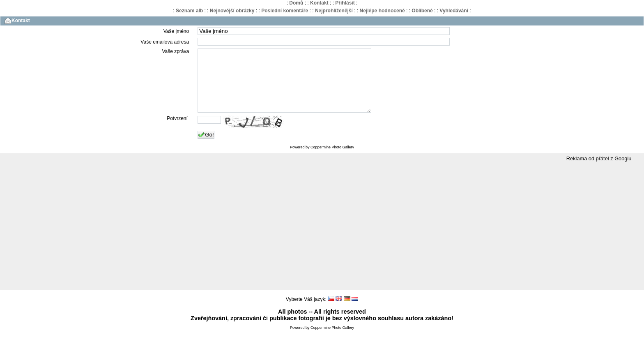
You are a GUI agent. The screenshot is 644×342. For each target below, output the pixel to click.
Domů (296, 3)
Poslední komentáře (285, 11)
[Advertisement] (322, 239)
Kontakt (319, 3)
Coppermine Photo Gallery (332, 159)
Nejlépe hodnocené (382, 11)
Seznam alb (189, 11)
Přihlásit (345, 3)
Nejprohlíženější (334, 11)
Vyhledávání (454, 11)
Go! (206, 147)
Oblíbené (422, 11)
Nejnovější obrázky (232, 11)
